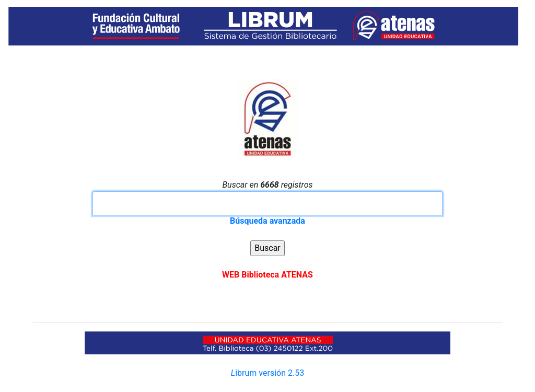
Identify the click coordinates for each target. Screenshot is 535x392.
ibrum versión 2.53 (267, 373)
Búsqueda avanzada (267, 221)
